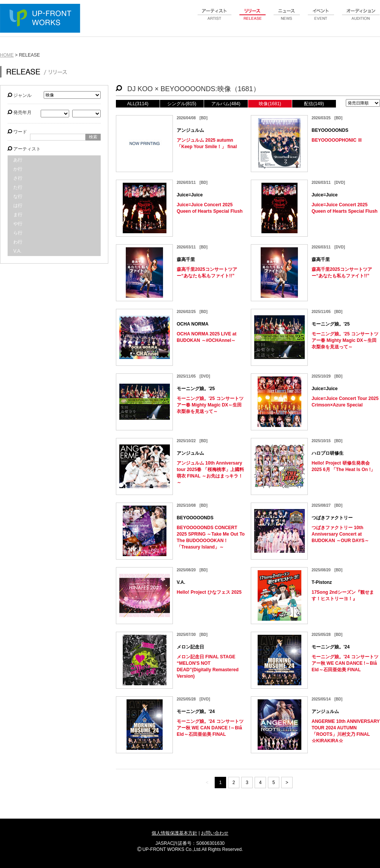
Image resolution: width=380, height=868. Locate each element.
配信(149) (314, 104)
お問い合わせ (215, 833)
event (321, 19)
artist (215, 19)
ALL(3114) (138, 104)
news (287, 19)
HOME (7, 55)
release (253, 19)
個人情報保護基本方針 (174, 833)
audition (361, 19)
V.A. (17, 251)
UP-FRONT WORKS (42, 19)
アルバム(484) (226, 104)
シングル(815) (182, 104)
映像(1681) (270, 104)
